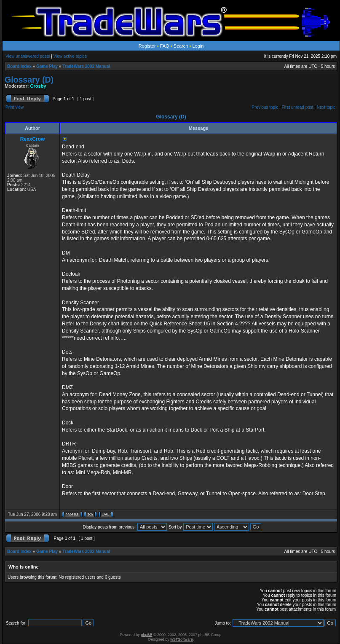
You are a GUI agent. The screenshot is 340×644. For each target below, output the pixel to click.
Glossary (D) (29, 80)
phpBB (146, 635)
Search (181, 46)
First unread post (298, 107)
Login (198, 46)
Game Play (47, 66)
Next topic (326, 107)
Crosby (38, 86)
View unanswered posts (28, 56)
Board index (19, 66)
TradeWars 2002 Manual (86, 66)
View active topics (70, 56)
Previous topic (265, 107)
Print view (15, 107)
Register (147, 46)
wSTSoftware (182, 639)
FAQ (165, 46)
